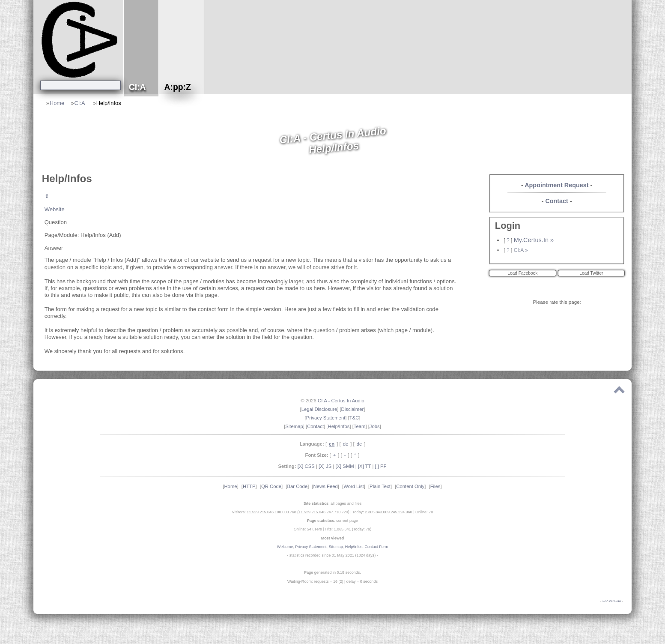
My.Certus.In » (534, 240)
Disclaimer (353, 409)
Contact (557, 201)
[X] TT (364, 466)
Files (435, 486)
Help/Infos (109, 103)
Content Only (410, 486)
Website (55, 209)
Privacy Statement (326, 418)
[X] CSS (306, 466)
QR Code (271, 486)
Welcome (285, 547)
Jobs (375, 426)
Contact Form (377, 547)
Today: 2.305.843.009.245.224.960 (382, 512)
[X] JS (325, 466)
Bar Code (297, 486)
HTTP (249, 486)
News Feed (326, 486)
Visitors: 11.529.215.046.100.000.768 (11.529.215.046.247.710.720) (291, 512)
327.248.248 (612, 601)
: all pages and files (333, 503)
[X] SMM (344, 466)
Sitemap (294, 426)
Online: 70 (424, 512)
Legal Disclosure (319, 409)
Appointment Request (556, 185)
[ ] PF (381, 466)
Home (57, 103)
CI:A (80, 103)
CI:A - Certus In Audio (341, 401)
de (346, 444)
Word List (354, 486)
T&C (354, 418)
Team (360, 426)
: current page (332, 521)
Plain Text (380, 486)
